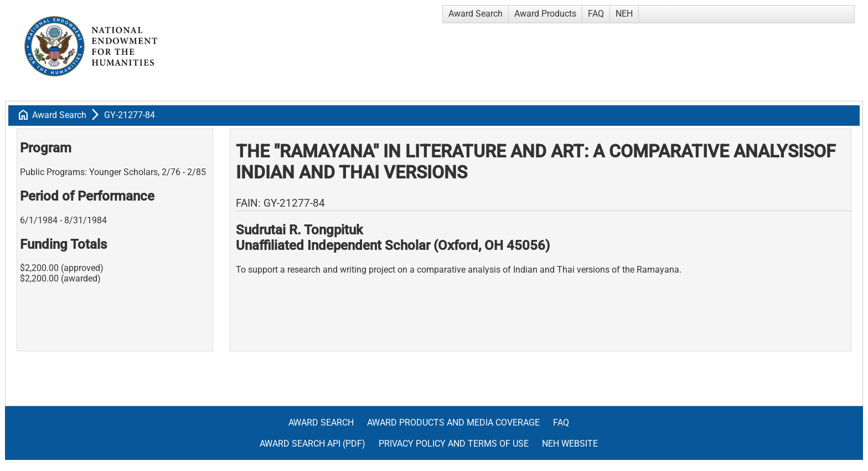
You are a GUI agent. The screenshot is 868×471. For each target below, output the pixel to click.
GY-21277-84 (130, 115)
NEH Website (570, 444)
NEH (624, 14)
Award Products (545, 14)
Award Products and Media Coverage (453, 423)
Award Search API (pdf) (312, 444)
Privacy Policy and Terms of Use (454, 444)
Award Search (476, 14)
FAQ (596, 14)
